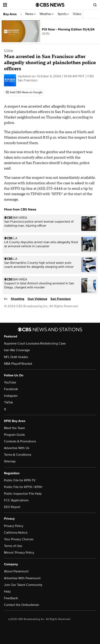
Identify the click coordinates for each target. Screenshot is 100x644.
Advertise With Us (17, 448)
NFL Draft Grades (16, 357)
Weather (47, 14)
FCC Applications (16, 500)
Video (77, 14)
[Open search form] (95, 5)
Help (7, 592)
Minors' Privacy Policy (19, 553)
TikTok (8, 402)
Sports (63, 14)
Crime (9, 50)
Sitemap (10, 461)
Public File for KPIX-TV (20, 480)
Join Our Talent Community (23, 585)
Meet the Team (14, 428)
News (30, 14)
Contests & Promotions (20, 441)
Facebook (11, 389)
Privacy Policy (14, 526)
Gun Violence (37, 299)
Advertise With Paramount (22, 578)
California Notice (16, 533)
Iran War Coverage (17, 350)
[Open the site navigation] (19, 5)
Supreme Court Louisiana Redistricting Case (35, 343)
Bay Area (10, 14)
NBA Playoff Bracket (18, 364)
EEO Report (12, 507)
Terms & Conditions (18, 455)
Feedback (11, 598)
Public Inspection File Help (23, 494)
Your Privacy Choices (19, 539)
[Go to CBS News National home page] (50, 5)
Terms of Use (13, 546)
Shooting (18, 299)
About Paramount (16, 571)
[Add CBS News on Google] (24, 92)
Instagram (11, 396)
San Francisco (61, 299)
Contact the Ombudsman (22, 605)
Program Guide (14, 435)
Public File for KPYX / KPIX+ (23, 487)
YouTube (10, 382)
